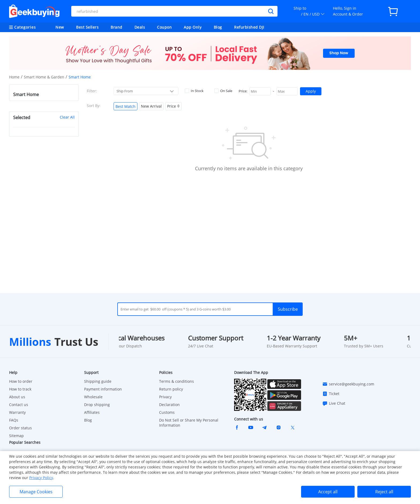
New (60, 27)
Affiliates (92, 412)
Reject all (384, 492)
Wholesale (93, 397)
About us (17, 397)
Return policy (171, 389)
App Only (193, 27)
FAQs (14, 420)
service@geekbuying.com (348, 384)
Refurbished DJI (249, 27)
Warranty (17, 412)
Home (14, 77)
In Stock (194, 91)
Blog (218, 27)
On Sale (223, 91)
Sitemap (16, 436)
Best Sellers (87, 27)
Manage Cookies (36, 492)
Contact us (19, 405)
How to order (21, 381)
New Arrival (151, 106)
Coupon (164, 27)
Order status (20, 428)
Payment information (103, 389)
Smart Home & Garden (44, 77)
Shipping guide (98, 381)
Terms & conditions (177, 381)
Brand (117, 27)
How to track (20, 389)
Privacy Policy (41, 478)
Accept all (328, 492)
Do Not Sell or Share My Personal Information (189, 423)
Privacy (165, 397)
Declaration (169, 405)
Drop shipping (97, 405)
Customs (167, 412)
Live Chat (334, 403)
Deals (140, 27)
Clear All (67, 117)
